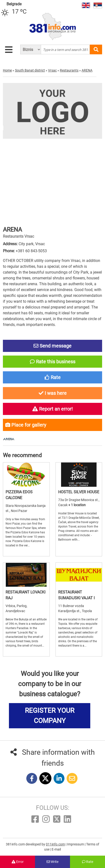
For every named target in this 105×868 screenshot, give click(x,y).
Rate (88, 862)
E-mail (56, 849)
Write (52, 862)
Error (18, 862)
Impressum (76, 844)
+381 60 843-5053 (31, 251)
